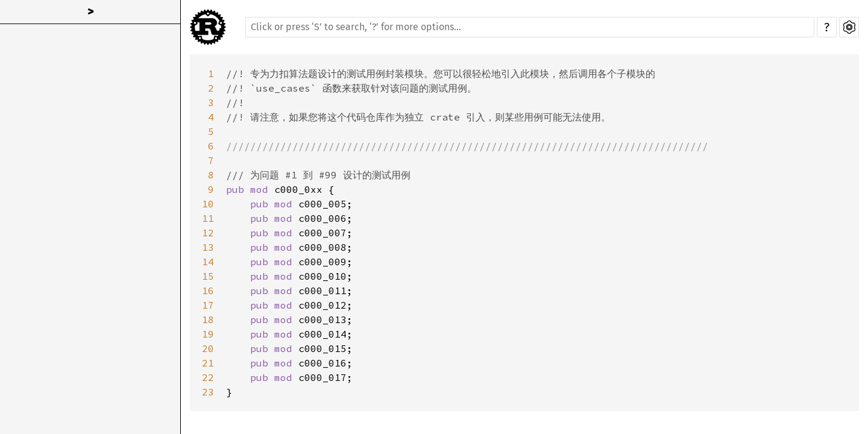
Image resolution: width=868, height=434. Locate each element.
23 (208, 392)
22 (208, 377)
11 (208, 218)
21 (208, 363)
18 (208, 319)
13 (208, 247)
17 (208, 305)
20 (208, 348)
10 (208, 204)
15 (208, 276)
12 (208, 233)
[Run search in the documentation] (530, 27)
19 (208, 334)
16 (208, 291)
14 (208, 262)
